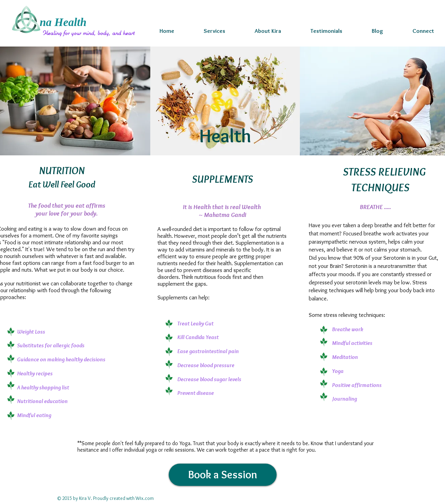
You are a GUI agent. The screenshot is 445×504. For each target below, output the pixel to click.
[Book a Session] (223, 475)
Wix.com (145, 498)
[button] (214, 31)
